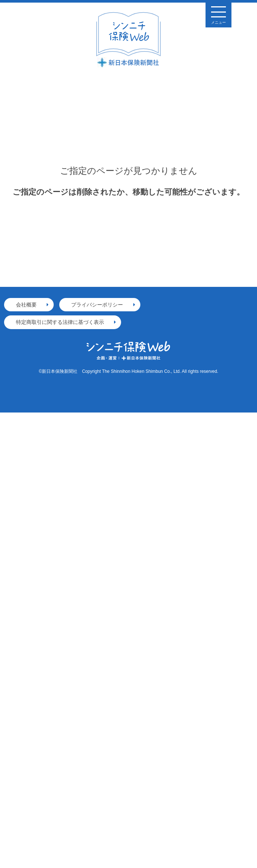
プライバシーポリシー (97, 305)
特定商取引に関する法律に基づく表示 (60, 322)
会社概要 (26, 305)
